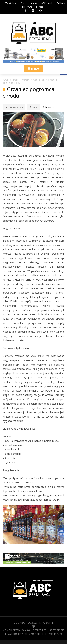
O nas (23, 3)
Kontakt (34, 3)
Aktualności (49, 107)
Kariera (40, 7)
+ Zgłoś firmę (10, 3)
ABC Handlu (47, 3)
